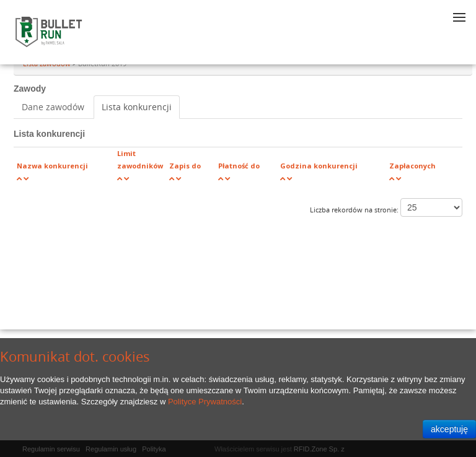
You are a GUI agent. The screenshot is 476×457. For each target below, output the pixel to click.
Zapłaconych (412, 166)
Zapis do (185, 166)
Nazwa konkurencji (52, 166)
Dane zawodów (53, 107)
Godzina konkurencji (319, 166)
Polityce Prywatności (205, 402)
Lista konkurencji (137, 107)
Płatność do (239, 166)
